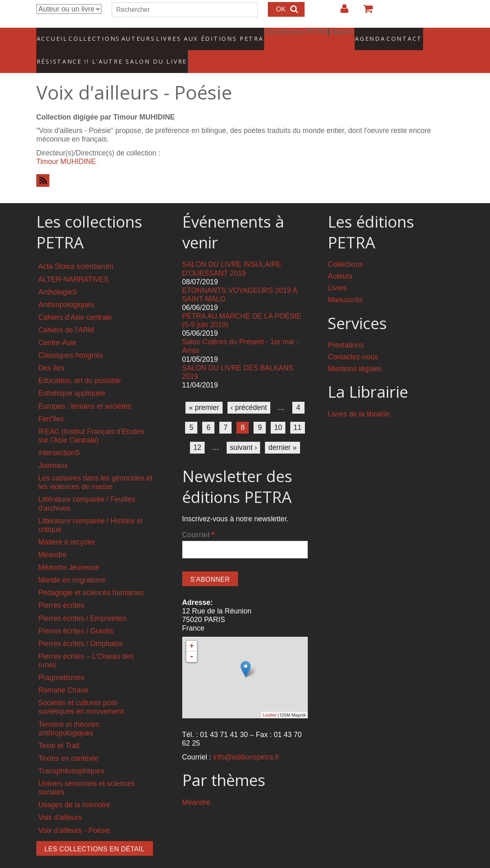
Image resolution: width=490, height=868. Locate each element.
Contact (376, 35)
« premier (204, 391)
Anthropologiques (66, 288)
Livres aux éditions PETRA (192, 35)
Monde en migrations (72, 564)
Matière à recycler (67, 526)
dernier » (282, 431)
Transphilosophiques (71, 755)
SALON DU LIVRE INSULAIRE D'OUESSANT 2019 (232, 253)
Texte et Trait (59, 729)
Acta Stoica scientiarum (76, 250)
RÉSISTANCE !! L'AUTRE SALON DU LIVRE (93, 49)
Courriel (198, 518)
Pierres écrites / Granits (76, 615)
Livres (337, 272)
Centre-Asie (57, 326)
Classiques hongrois (71, 339)
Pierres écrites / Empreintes (82, 602)
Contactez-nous (353, 341)
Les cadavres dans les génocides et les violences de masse (95, 466)
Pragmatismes (61, 661)
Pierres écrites (61, 589)
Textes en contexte (68, 742)
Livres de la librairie (359, 398)
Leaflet (270, 699)
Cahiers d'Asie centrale (75, 301)
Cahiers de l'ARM (66, 314)
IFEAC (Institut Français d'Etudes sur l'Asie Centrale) (91, 420)
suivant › (244, 431)
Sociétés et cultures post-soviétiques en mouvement (81, 691)
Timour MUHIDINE (66, 145)
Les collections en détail (95, 833)
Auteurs (132, 35)
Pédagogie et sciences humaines (91, 577)
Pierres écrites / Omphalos (81, 627)
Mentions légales (355, 352)
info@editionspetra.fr (246, 741)
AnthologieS (58, 276)
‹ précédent (249, 391)
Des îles (51, 352)
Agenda (342, 35)
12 (197, 431)
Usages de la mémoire (74, 789)
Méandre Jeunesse (69, 551)
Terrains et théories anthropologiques (69, 712)
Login (340, 12)
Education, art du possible (79, 365)
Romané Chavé (63, 674)
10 (278, 411)
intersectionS (59, 436)
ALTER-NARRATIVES (73, 263)
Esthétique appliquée (72, 377)
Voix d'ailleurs (60, 802)
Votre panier (364, 12)
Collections (92, 35)
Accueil (52, 35)
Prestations (346, 329)
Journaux (53, 449)
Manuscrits (345, 284)
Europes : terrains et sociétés (85, 390)
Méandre (52, 538)
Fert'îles (51, 403)
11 (298, 411)
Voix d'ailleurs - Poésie (74, 814)
